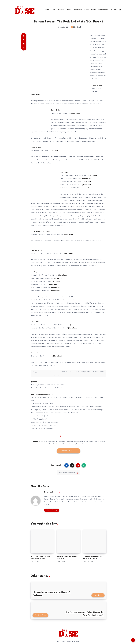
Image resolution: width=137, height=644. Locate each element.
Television (61, 10)
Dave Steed (53, 444)
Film (53, 10)
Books (69, 10)
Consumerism (103, 10)
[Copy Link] (69, 473)
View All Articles (52, 510)
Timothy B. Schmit (82, 444)
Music (47, 10)
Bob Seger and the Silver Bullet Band (61, 441)
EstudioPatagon (75, 641)
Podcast (114, 10)
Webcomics (78, 10)
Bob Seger (44, 441)
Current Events (90, 10)
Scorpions (72, 444)
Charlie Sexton (99, 441)
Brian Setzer (90, 441)
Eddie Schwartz (63, 444)
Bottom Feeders (67, 436)
